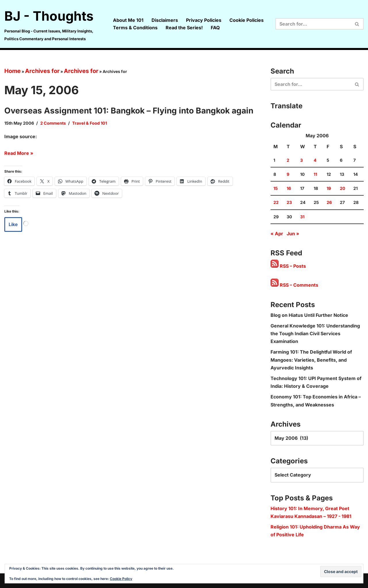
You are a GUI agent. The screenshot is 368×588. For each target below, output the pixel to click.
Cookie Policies (247, 20)
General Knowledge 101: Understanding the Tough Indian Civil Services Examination (315, 333)
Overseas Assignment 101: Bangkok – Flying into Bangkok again (129, 111)
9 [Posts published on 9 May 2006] (288, 174)
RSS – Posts (288, 266)
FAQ (215, 28)
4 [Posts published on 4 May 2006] (315, 160)
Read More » (19, 153)
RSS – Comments (294, 285)
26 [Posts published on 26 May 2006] (329, 202)
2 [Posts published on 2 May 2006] (288, 160)
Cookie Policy (121, 579)
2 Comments (53, 123)
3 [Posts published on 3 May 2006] (301, 160)
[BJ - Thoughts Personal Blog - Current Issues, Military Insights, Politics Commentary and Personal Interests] (54, 24)
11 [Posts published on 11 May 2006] (315, 174)
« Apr (277, 234)
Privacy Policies (204, 20)
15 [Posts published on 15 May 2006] (276, 188)
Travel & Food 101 (90, 123)
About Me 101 (128, 20)
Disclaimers (165, 20)
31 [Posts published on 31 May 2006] (302, 217)
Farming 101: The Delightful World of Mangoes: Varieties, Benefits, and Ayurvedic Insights (311, 360)
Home (13, 71)
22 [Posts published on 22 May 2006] (276, 202)
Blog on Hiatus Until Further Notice (309, 315)
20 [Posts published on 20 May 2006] (343, 188)
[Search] (313, 24)
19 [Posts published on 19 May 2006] (329, 188)
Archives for (42, 71)
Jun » (293, 234)
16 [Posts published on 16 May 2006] (289, 188)
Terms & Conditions (135, 28)
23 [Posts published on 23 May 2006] (289, 202)
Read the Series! (184, 28)
